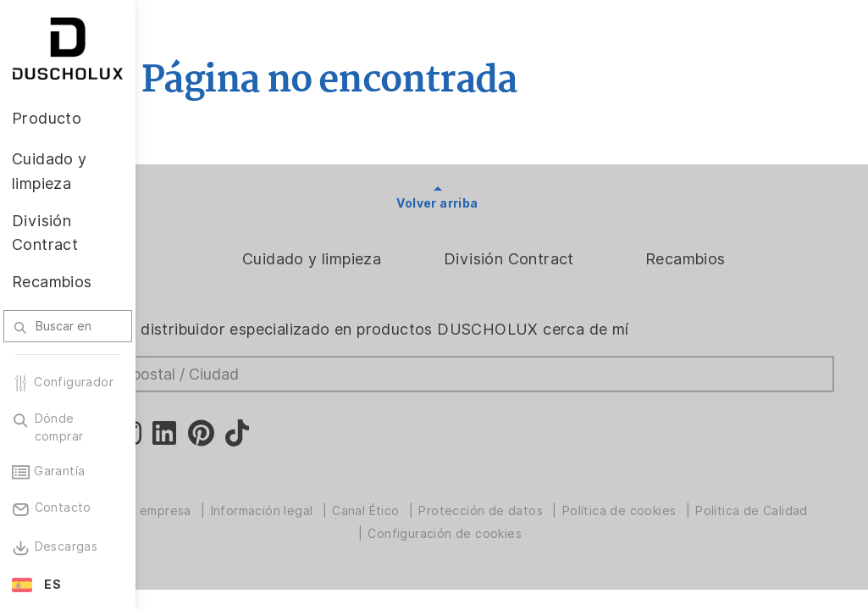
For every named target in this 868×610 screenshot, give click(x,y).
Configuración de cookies (575, 534)
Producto (204, 259)
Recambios (718, 259)
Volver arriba (501, 203)
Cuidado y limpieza (408, 259)
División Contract (573, 259)
